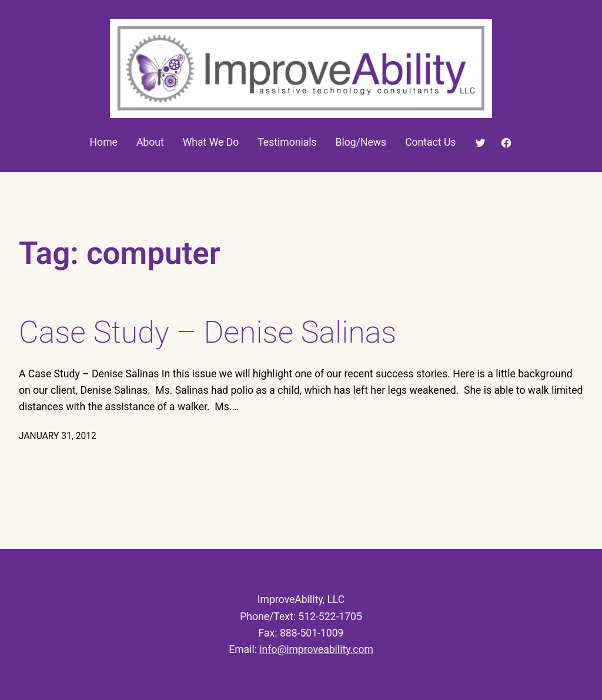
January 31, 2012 (58, 436)
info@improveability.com (316, 649)
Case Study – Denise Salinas (208, 332)
